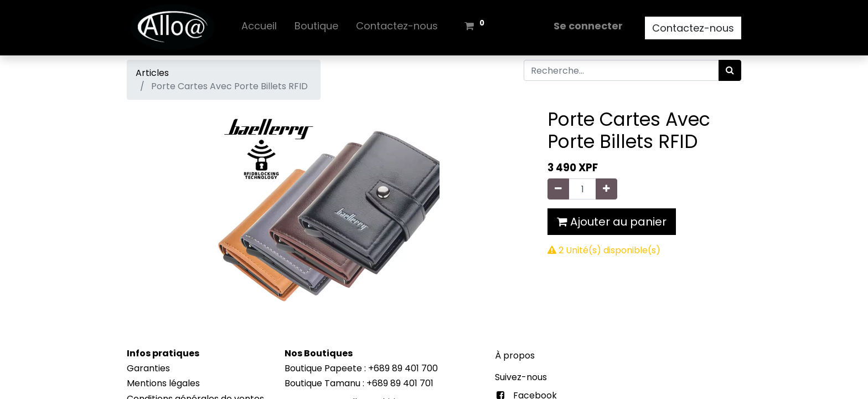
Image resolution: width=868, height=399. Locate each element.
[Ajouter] (606, 189)
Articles (152, 73)
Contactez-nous (693, 28)
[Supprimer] (558, 189)
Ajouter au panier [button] (612, 222)
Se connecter (588, 26)
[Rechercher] (730, 70)
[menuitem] (259, 28)
